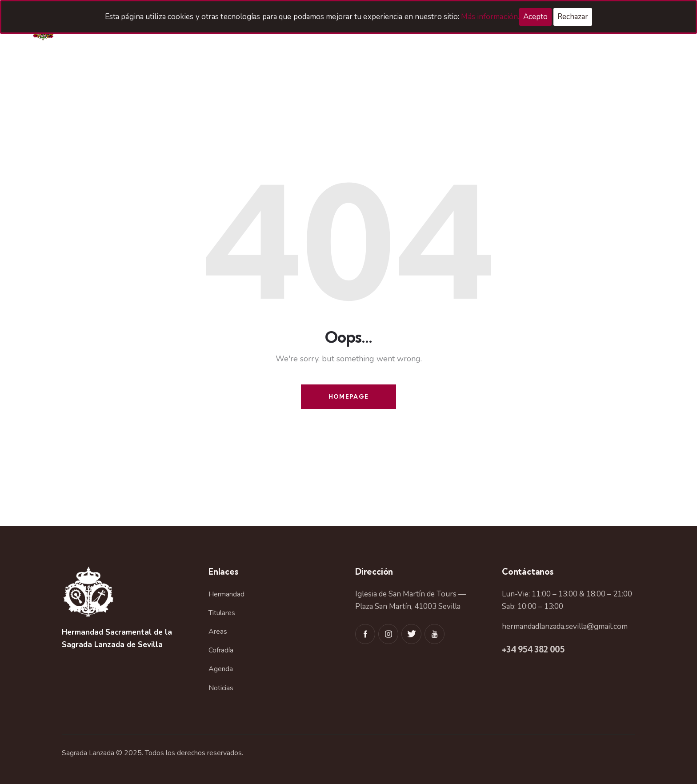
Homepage (348, 396)
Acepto (535, 17)
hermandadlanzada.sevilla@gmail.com (565, 626)
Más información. (490, 17)
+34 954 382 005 (533, 649)
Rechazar (573, 17)
